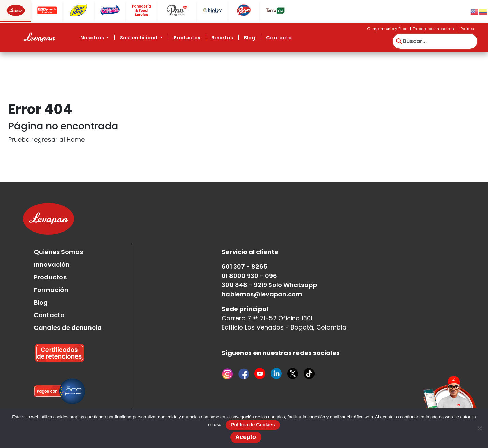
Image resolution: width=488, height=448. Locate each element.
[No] (479, 428)
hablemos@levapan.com (262, 294)
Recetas (222, 38)
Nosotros (93, 38)
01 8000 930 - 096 (249, 276)
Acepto (246, 437)
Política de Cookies (253, 425)
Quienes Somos (58, 252)
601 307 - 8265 (245, 267)
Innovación (52, 264)
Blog (249, 38)
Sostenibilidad (139, 38)
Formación (51, 290)
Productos (187, 38)
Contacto (279, 38)
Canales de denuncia (68, 328)
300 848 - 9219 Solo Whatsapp (269, 285)
